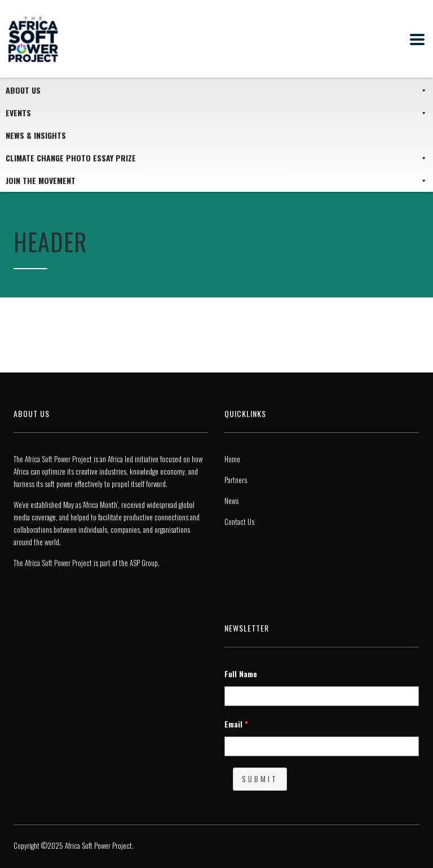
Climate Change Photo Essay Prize (216, 158)
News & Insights (36, 135)
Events (216, 113)
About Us (216, 90)
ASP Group (144, 563)
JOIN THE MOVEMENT (216, 181)
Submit (260, 779)
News (231, 501)
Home (232, 459)
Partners (236, 480)
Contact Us (239, 521)
